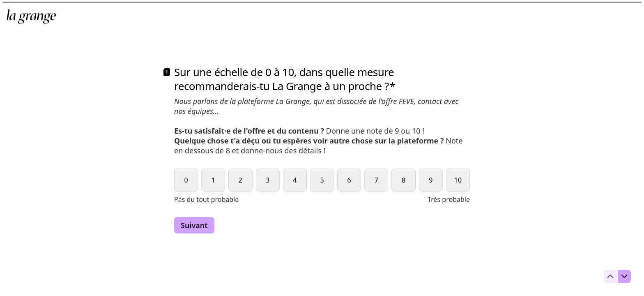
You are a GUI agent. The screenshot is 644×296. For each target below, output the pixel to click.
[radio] (186, 180)
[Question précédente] (610, 276)
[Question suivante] (624, 276)
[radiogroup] (322, 186)
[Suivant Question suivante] (194, 225)
